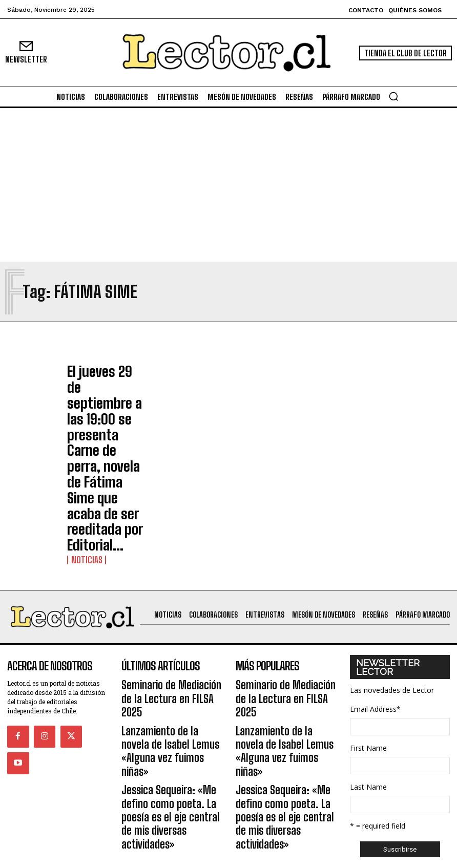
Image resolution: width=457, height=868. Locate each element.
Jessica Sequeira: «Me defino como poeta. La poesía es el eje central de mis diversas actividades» (171, 628)
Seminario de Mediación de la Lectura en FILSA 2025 (169, 559)
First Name (368, 620)
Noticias (82, 433)
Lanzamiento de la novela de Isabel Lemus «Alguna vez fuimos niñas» (168, 589)
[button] (393, 96)
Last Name (368, 659)
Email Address (375, 581)
